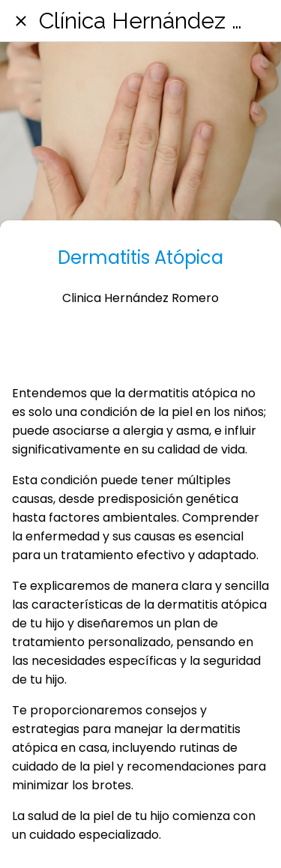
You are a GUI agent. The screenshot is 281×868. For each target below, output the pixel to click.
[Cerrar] (21, 21)
